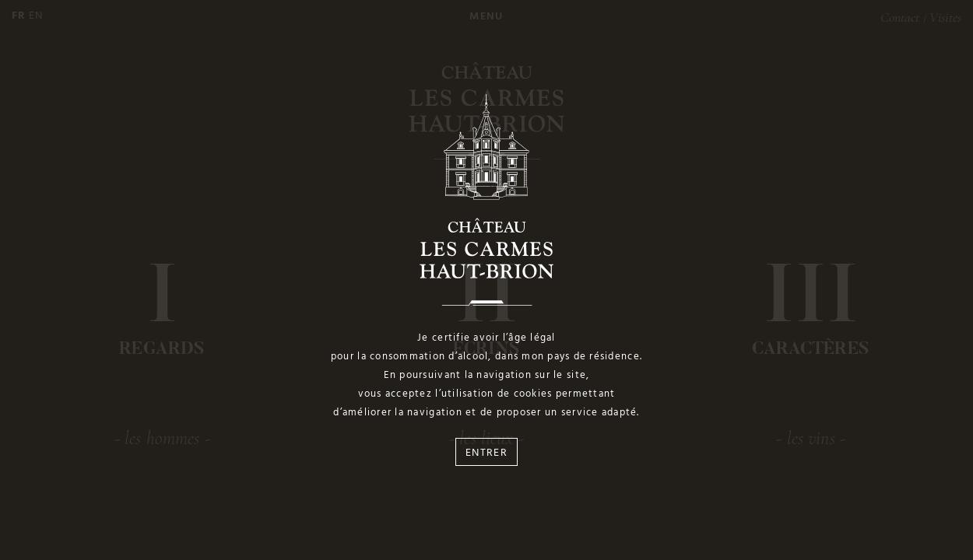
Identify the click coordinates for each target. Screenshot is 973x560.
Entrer (486, 453)
